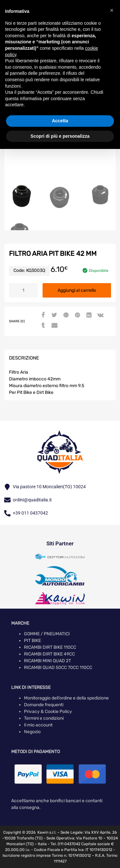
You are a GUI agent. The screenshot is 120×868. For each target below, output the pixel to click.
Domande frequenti (44, 705)
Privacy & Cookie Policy (48, 712)
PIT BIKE (32, 641)
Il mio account (38, 725)
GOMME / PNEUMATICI (47, 634)
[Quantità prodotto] (23, 290)
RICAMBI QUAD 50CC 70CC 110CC (58, 668)
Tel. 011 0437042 (65, 844)
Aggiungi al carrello (77, 290)
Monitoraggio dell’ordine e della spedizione (66, 698)
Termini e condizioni (44, 718)
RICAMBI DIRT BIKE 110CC (50, 647)
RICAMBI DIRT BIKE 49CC (49, 654)
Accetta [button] (60, 121)
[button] (112, 10)
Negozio (32, 732)
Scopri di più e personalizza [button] (60, 136)
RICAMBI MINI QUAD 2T (48, 661)
